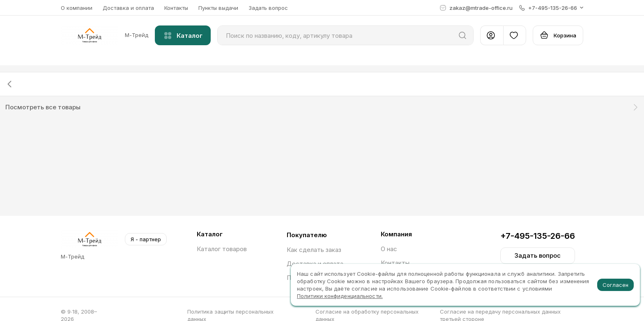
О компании (77, 8)
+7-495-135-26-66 (538, 236)
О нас (389, 249)
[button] (551, 8)
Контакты (176, 8)
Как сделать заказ (314, 250)
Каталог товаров (222, 249)
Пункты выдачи (218, 8)
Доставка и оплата (128, 8)
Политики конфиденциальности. (340, 296)
